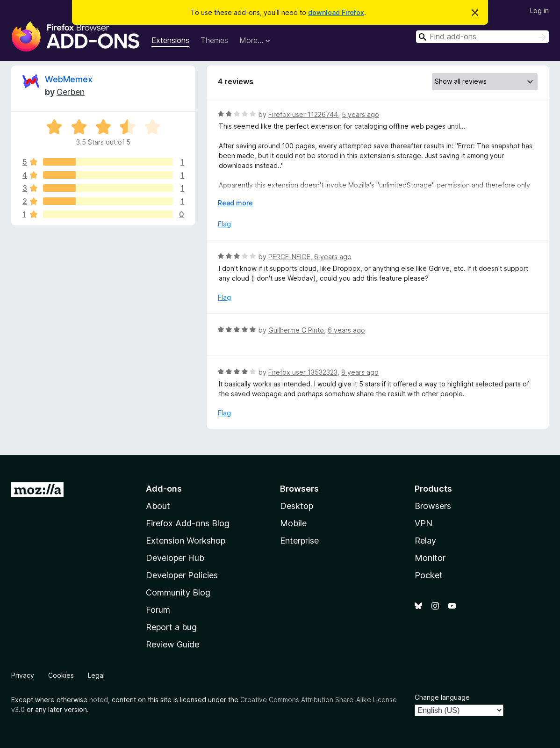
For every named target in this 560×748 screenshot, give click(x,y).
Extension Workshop (186, 541)
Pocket (429, 575)
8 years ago (360, 372)
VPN (424, 523)
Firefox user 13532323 (303, 372)
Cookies (61, 675)
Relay (425, 541)
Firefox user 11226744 (303, 114)
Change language (442, 697)
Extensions (170, 40)
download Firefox (336, 12)
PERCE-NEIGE (289, 257)
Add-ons (164, 489)
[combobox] (482, 37)
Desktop (297, 506)
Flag (224, 224)
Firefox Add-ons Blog (188, 523)
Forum (158, 610)
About (158, 506)
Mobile (293, 523)
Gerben (71, 92)
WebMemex (69, 79)
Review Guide (172, 644)
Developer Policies (182, 575)
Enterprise (299, 541)
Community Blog (178, 592)
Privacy (23, 675)
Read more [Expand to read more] (235, 203)
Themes (214, 40)
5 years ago (360, 114)
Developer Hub (175, 558)
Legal (96, 675)
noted (99, 700)
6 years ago (333, 257)
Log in (539, 11)
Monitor (430, 558)
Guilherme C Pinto (296, 330)
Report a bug (171, 627)
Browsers (433, 506)
